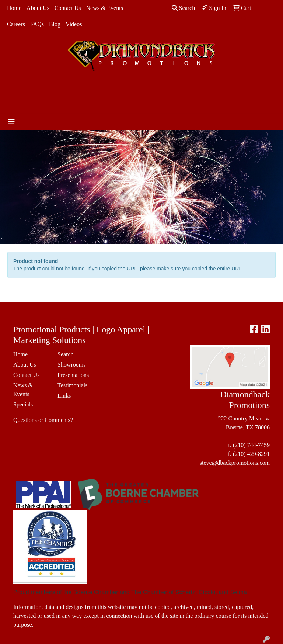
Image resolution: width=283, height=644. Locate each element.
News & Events (104, 8)
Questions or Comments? (43, 420)
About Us (38, 8)
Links (64, 396)
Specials (23, 404)
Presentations (73, 375)
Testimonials (73, 385)
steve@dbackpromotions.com (235, 463)
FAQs (37, 24)
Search (184, 8)
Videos (74, 24)
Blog (55, 24)
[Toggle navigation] (11, 122)
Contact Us (68, 8)
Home (14, 8)
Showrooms (71, 365)
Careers (16, 24)
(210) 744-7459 (251, 445)
